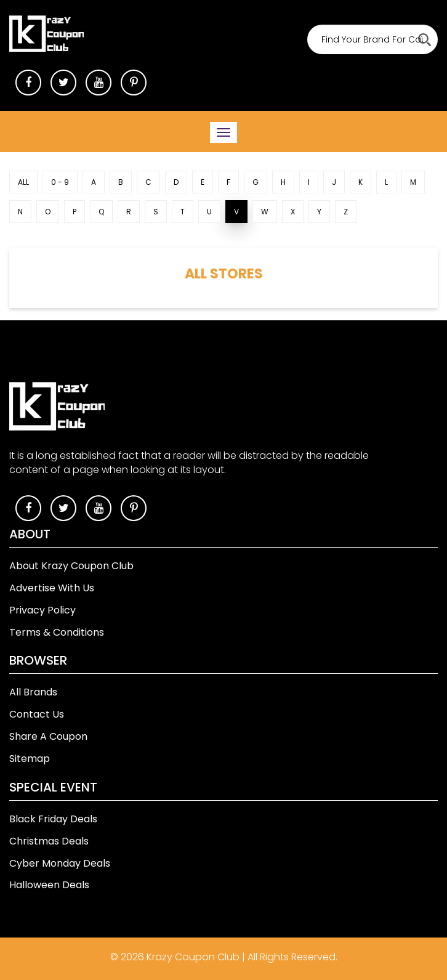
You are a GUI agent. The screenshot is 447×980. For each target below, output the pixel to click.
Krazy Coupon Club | (197, 957)
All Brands (33, 692)
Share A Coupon (48, 736)
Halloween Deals (49, 885)
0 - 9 (60, 182)
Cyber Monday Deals (60, 863)
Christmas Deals (49, 841)
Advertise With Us (52, 588)
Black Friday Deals (53, 819)
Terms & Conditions (57, 632)
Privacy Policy (42, 610)
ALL (23, 182)
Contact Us (37, 714)
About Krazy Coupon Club (71, 566)
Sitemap (30, 759)
